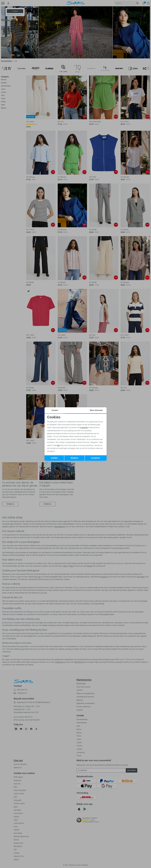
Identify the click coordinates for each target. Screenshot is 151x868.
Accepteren (96, 458)
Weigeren (74, 458)
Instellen (54, 458)
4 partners (84, 428)
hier (58, 445)
